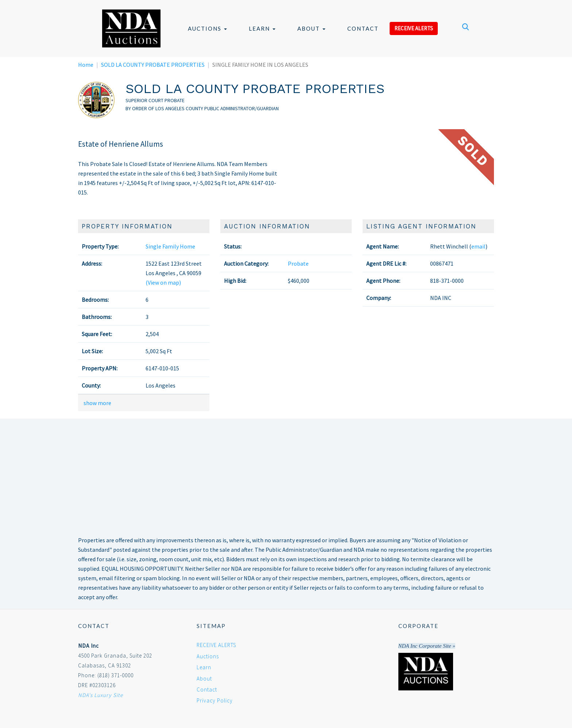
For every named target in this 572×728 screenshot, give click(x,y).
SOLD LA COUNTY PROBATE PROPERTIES (153, 65)
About (311, 28)
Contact (363, 28)
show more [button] (97, 403)
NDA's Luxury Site (101, 695)
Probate (298, 263)
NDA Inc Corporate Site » (427, 646)
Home (86, 65)
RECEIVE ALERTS (414, 28)
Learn (262, 28)
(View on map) (163, 282)
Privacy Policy (215, 700)
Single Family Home (170, 246)
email (478, 246)
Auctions (207, 28)
